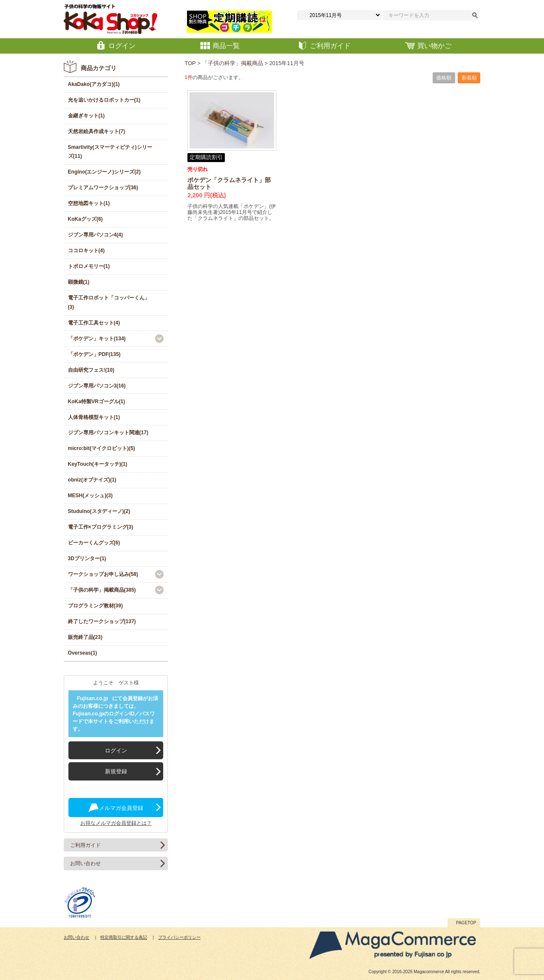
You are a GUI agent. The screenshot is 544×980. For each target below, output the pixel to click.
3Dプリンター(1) (87, 558)
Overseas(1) (83, 653)
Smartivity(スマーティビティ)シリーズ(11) (110, 152)
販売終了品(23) (85, 637)
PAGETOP (466, 923)
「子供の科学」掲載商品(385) (102, 590)
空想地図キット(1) (89, 203)
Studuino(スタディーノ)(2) (99, 511)
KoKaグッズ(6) (85, 219)
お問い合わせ (85, 863)
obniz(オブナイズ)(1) (92, 480)
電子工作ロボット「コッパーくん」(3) (109, 302)
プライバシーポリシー (179, 937)
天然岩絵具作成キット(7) (97, 131)
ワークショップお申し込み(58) (103, 574)
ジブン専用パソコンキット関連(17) (108, 433)
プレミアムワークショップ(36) (103, 188)
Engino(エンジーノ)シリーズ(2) (104, 172)
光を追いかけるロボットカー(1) (104, 100)
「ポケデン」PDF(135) (94, 354)
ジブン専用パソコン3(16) (97, 386)
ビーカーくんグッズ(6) (94, 543)
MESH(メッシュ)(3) (90, 496)
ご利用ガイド (85, 845)
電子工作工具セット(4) (94, 323)
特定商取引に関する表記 (124, 937)
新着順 (469, 78)
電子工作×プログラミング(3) (101, 527)
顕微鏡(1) (79, 282)
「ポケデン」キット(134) (97, 339)
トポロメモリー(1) (89, 266)
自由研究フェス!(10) (91, 370)
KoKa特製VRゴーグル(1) (97, 402)
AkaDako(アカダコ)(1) (94, 84)
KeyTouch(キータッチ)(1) (98, 464)
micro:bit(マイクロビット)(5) (102, 448)
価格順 (444, 78)
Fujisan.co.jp (92, 698)
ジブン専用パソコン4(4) (95, 235)
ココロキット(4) (86, 251)
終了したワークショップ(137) (102, 621)
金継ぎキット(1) (86, 116)
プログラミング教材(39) (95, 606)
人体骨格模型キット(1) (94, 417)
